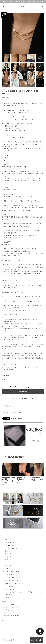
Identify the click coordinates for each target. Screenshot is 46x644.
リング (7, 563)
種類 (4, 375)
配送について (9, 406)
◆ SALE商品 (9, 595)
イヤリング (8, 554)
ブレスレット (9, 560)
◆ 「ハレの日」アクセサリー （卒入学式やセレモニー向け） (24, 592)
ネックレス (8, 557)
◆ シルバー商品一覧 (11, 548)
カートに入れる (36, 640)
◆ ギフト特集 (9, 586)
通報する (21, 419)
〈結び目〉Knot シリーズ (13, 574)
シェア (14, 419)
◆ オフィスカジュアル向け (13, 589)
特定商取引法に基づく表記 (12, 615)
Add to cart (23, 392)
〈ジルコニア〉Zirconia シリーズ (15, 583)
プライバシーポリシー (11, 613)
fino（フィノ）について (11, 604)
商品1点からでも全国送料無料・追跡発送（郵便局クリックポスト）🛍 (23, 2)
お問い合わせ (8, 610)
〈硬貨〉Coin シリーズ (12, 571)
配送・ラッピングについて (12, 607)
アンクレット (9, 566)
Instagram (8, 623)
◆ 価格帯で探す (9, 598)
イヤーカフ (8, 569)
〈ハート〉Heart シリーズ (13, 577)
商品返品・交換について (13, 413)
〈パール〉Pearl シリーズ (13, 580)
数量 (4, 379)
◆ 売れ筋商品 (9, 545)
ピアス (7, 551)
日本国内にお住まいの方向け (23, 399)
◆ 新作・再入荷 (9, 542)
